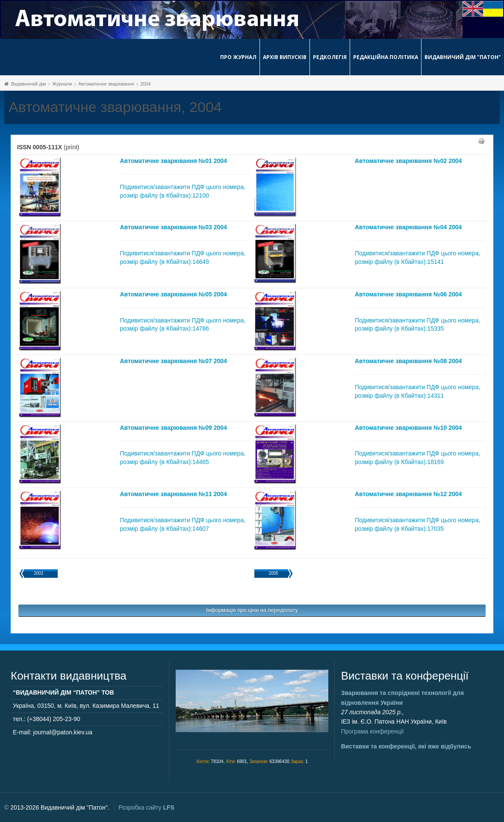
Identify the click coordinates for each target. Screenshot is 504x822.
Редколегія (330, 57)
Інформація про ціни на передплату (252, 610)
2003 (38, 573)
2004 (145, 84)
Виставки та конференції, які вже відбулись (406, 746)
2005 (273, 573)
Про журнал (238, 57)
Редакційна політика (386, 57)
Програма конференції (373, 731)
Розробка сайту (146, 807)
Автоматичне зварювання (106, 84)
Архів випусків (285, 57)
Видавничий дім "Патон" (463, 57)
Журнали (62, 84)
